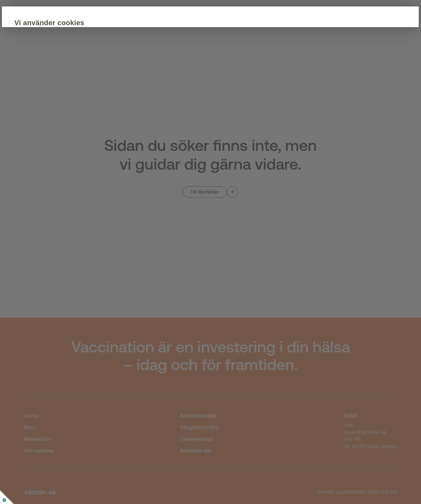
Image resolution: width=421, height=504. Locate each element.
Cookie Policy (165, 59)
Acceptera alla (88, 78)
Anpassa (136, 78)
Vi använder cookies (96, 23)
